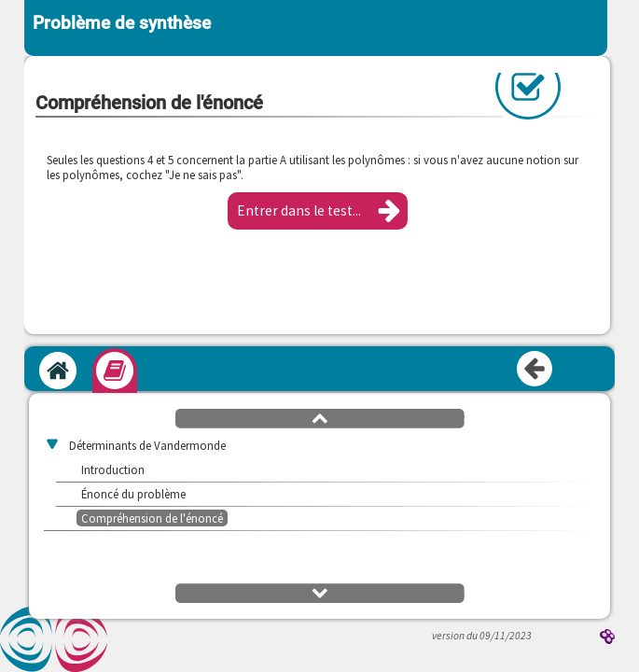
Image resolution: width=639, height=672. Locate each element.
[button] (318, 211)
